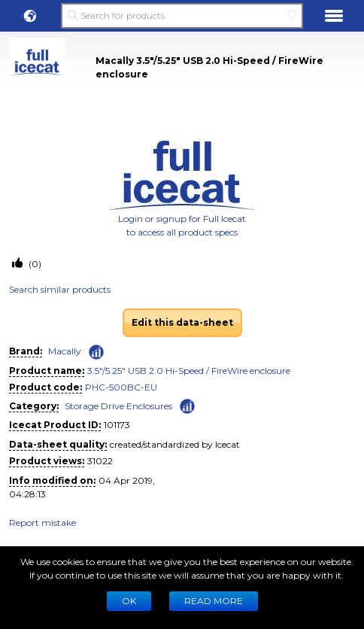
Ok (129, 601)
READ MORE (214, 601)
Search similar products (60, 289)
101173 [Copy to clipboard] (117, 425)
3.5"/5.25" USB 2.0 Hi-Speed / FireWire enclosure (189, 371)
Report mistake (42, 523)
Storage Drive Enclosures (118, 406)
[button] (30, 16)
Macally (65, 351)
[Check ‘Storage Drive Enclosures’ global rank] (187, 405)
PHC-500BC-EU (121, 387)
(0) (34, 264)
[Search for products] (182, 16)
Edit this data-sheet (182, 322)
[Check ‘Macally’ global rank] (96, 352)
